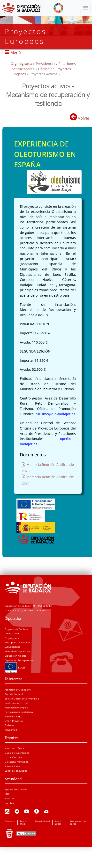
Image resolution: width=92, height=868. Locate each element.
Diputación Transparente (19, 660)
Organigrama (22, 64)
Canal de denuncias (16, 771)
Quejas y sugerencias (17, 753)
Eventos (9, 803)
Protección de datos (78, 822)
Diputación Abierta (15, 656)
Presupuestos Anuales (17, 642)
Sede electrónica (14, 748)
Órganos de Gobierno (17, 629)
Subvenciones (12, 647)
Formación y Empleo (16, 707)
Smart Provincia (14, 721)
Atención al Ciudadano (18, 690)
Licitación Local (14, 757)
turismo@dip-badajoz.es (55, 414)
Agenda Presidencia (16, 789)
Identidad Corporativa (17, 651)
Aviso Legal (58, 822)
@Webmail (11, 730)
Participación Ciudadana (19, 712)
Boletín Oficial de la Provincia (22, 699)
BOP (7, 794)
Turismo (9, 725)
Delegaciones (12, 633)
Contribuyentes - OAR (17, 703)
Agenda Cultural (14, 694)
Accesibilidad (42, 821)
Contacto (10, 821)
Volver (80, 118)
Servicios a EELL (14, 716)
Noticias (9, 798)
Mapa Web (23, 822)
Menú (16, 53)
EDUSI (15, 668)
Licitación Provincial (16, 762)
